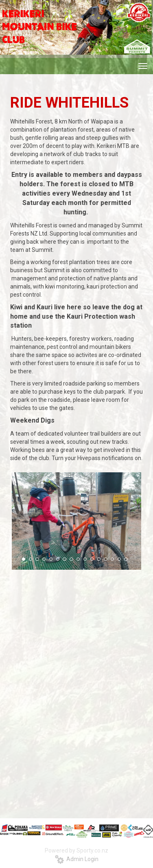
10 (85, 559)
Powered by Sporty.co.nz (76, 850)
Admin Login (77, 859)
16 (126, 559)
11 (92, 559)
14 (112, 559)
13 (105, 559)
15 (119, 559)
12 (98, 559)
